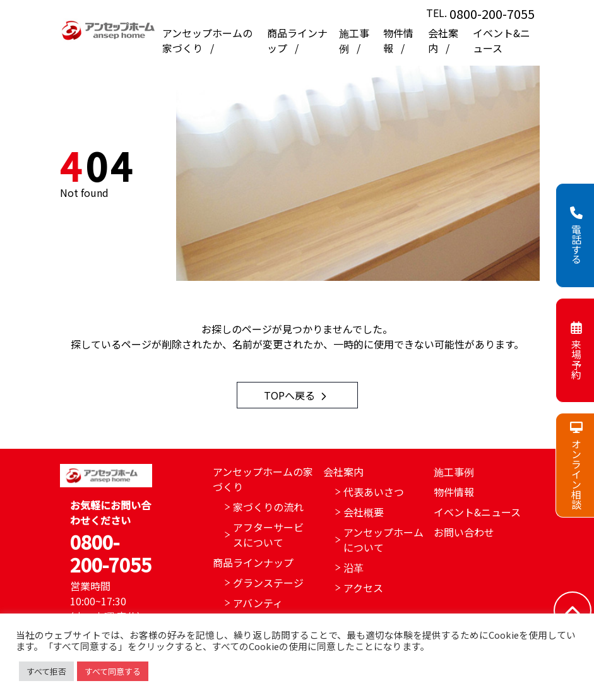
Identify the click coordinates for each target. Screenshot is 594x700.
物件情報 (454, 492)
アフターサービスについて (268, 535)
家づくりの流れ (268, 507)
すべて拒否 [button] (46, 671)
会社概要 (364, 512)
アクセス (363, 588)
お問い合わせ (464, 532)
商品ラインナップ (253, 562)
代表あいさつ (374, 492)
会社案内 (343, 472)
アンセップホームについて (383, 540)
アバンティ (258, 603)
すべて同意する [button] (113, 671)
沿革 (353, 567)
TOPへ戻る (297, 395)
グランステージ (268, 583)
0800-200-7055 (492, 14)
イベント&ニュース (502, 40)
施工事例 (454, 472)
